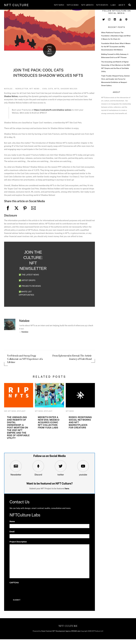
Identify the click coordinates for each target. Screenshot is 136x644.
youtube (83, 475)
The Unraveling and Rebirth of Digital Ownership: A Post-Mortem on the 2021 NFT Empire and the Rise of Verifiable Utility (18, 428)
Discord (38, 475)
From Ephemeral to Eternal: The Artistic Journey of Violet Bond (72, 357)
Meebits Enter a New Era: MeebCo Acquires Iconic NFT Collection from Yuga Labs (49, 422)
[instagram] (109, 19)
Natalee (8, 89)
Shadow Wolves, (11, 96)
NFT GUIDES (73, 5)
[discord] (115, 19)
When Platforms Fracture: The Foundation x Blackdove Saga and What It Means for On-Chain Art (116, 36)
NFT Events (102, 5)
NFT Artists (87, 5)
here (67, 489)
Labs (113, 5)
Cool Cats (48, 89)
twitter (61, 475)
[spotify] (126, 19)
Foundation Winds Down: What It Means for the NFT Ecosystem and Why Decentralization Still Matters (116, 47)
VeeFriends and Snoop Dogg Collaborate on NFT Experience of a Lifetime (25, 359)
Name (12, 521)
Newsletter (16, 475)
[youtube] (121, 19)
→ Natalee (24, 332)
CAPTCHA (14, 583)
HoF (6, 411)
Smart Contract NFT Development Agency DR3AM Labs (61, 631)
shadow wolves (69, 89)
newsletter (22, 89)
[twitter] (104, 19)
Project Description (18, 542)
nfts (57, 89)
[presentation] (27, 590)
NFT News (59, 5)
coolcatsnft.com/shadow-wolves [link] (53, 110)
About (122, 5)
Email (12, 532)
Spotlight (21, 411)
